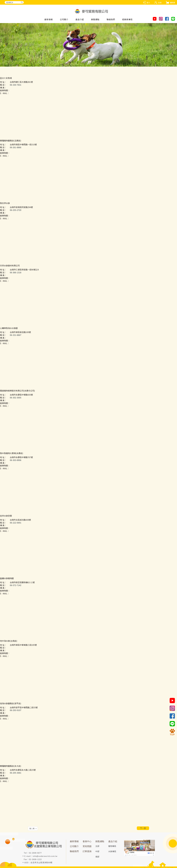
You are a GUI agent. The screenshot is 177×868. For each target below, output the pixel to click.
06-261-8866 (16, 153)
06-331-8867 (16, 341)
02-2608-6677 (35, 853)
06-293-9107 (16, 716)
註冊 (160, 3)
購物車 (173, 3)
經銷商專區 (127, 20)
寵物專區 (112, 846)
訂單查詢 (87, 851)
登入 (148, 3)
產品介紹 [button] (80, 20)
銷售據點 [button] (95, 20)
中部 (97, 851)
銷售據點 (100, 841)
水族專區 (112, 851)
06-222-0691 (16, 529)
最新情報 (49, 20)
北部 (97, 846)
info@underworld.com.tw (45, 856)
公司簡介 (64, 20)
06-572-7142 (16, 591)
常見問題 (87, 846)
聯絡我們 (111, 20)
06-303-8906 (16, 466)
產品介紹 (113, 841)
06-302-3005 (16, 404)
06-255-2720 (16, 216)
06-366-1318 (16, 279)
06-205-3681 (16, 779)
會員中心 (87, 841)
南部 (97, 857)
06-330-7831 (16, 91)
